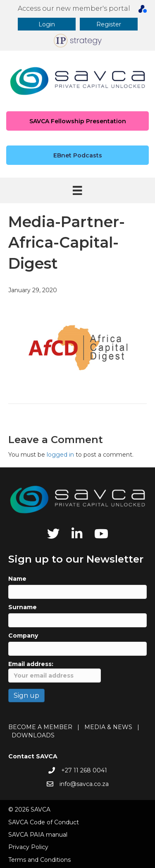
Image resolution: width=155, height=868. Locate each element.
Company (23, 636)
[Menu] (77, 190)
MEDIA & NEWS (108, 727)
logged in (60, 455)
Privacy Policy (28, 847)
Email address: (55, 671)
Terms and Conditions (39, 860)
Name (17, 579)
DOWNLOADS (33, 735)
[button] (47, 24)
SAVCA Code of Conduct (44, 822)
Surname (23, 607)
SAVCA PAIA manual (38, 835)
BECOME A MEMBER (40, 727)
